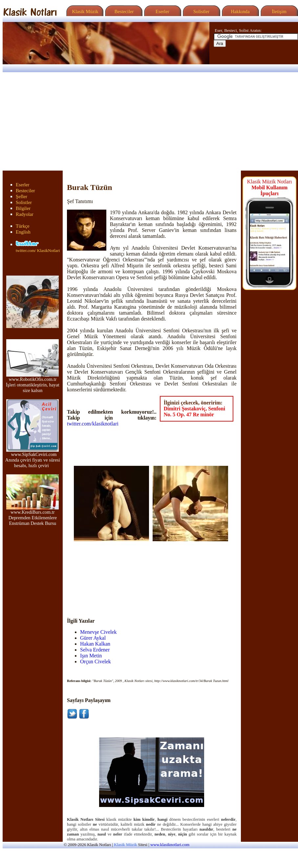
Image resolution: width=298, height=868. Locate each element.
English (23, 232)
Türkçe (23, 226)
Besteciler (123, 11)
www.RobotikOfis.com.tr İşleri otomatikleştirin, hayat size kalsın (33, 383)
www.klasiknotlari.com (170, 845)
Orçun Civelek (96, 661)
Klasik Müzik (84, 11)
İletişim (278, 11)
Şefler (21, 196)
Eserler (162, 11)
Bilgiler (23, 208)
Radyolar (25, 214)
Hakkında (240, 11)
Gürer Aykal (93, 638)
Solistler (201, 11)
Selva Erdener (95, 650)
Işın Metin (91, 656)
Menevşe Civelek (98, 632)
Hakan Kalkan (95, 644)
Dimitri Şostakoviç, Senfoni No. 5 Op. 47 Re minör (194, 412)
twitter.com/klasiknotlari (93, 424)
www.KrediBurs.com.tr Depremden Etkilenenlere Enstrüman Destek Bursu (32, 516)
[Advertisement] (149, 121)
